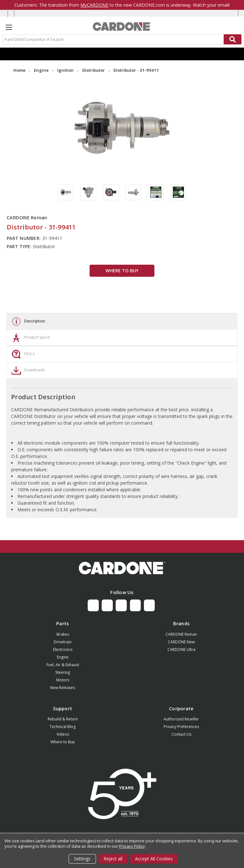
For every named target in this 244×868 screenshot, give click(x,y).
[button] (122, 568)
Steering (63, 672)
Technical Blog (63, 727)
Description (27, 321)
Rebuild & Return (63, 719)
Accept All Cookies (154, 859)
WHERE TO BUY (122, 271)
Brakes (63, 634)
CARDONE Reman (181, 634)
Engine (63, 657)
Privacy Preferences (181, 727)
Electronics (63, 649)
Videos (63, 734)
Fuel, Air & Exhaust (63, 665)
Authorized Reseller (181, 719)
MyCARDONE (94, 5)
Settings (82, 859)
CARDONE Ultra (181, 649)
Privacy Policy (132, 846)
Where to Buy (63, 742)
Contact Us (181, 734)
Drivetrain (63, 642)
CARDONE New (181, 642)
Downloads (27, 370)
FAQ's (22, 354)
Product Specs (30, 338)
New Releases (63, 688)
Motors (63, 680)
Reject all (113, 859)
